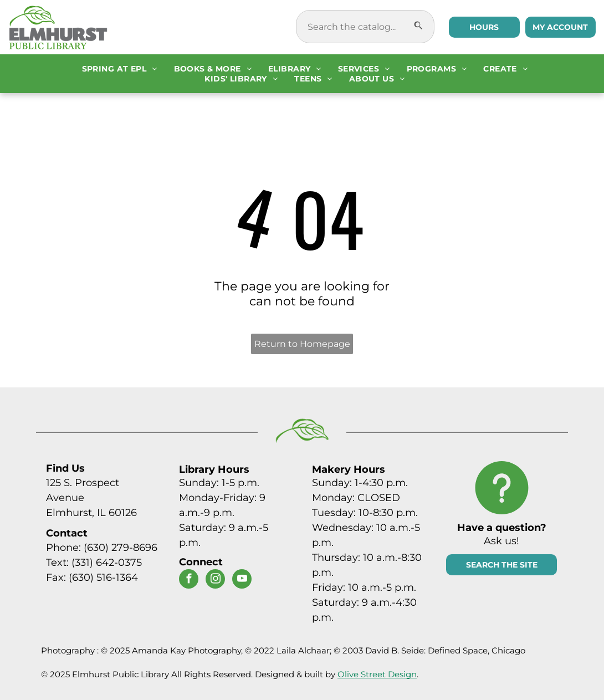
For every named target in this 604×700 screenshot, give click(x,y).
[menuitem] (120, 69)
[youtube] (242, 580)
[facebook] (189, 580)
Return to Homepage (302, 344)
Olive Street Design (377, 674)
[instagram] (215, 580)
